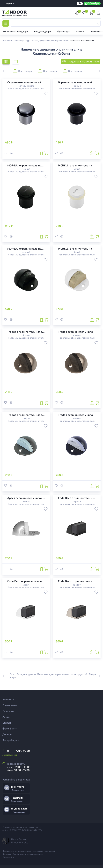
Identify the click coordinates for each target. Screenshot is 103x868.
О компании (10, 705)
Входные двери (26, 674)
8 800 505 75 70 (18, 751)
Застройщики (11, 740)
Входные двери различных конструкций (62, 674)
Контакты (8, 699)
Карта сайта (8, 857)
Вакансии (8, 711)
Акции (6, 717)
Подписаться (18, 790)
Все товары (23, 71)
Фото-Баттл (10, 728)
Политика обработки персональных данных (23, 854)
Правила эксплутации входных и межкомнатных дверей (29, 851)
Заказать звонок (10, 755)
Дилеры (7, 734)
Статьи (7, 723)
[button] (98, 71)
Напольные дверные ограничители (26, 88)
